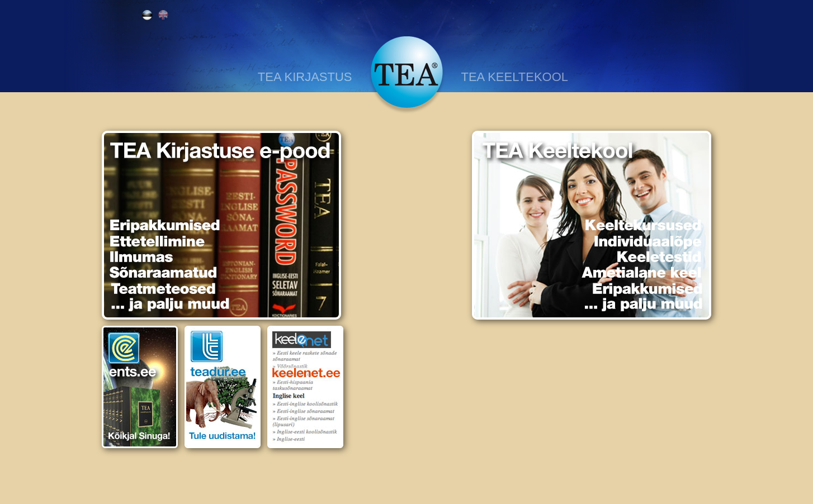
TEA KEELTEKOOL (515, 77)
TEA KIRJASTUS (305, 77)
